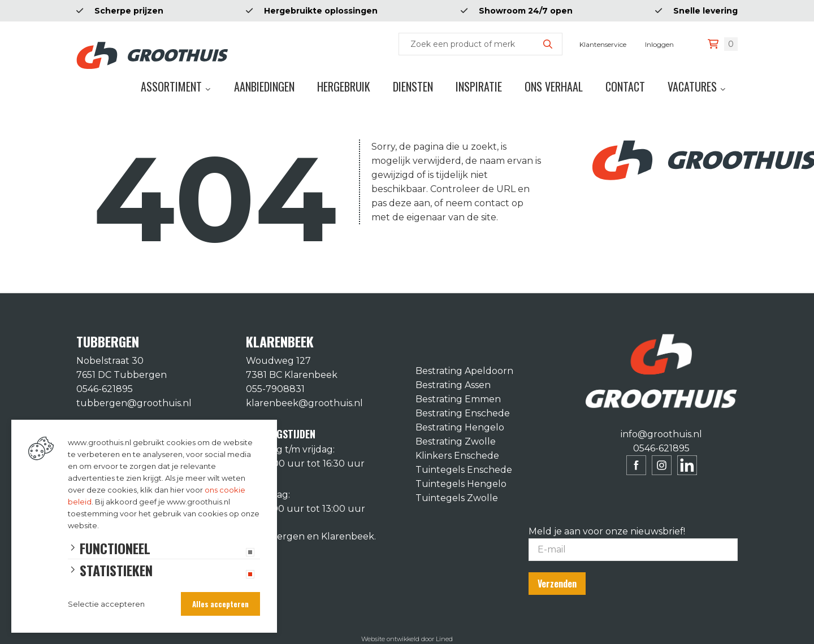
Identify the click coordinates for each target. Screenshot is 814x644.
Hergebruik (344, 86)
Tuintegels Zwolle (457, 498)
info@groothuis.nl (661, 434)
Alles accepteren (220, 604)
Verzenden (557, 584)
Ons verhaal (554, 86)
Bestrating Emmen (458, 399)
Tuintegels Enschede (464, 470)
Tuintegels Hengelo (461, 484)
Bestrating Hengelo (460, 427)
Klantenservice (603, 44)
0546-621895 (105, 389)
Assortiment (171, 86)
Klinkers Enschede (457, 456)
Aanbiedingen (264, 86)
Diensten (413, 86)
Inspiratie (479, 86)
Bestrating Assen (453, 385)
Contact (625, 86)
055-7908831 (275, 389)
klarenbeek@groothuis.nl (304, 403)
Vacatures (692, 86)
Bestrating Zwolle (456, 441)
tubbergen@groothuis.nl (134, 403)
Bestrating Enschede (463, 413)
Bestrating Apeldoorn (464, 371)
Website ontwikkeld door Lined (407, 639)
